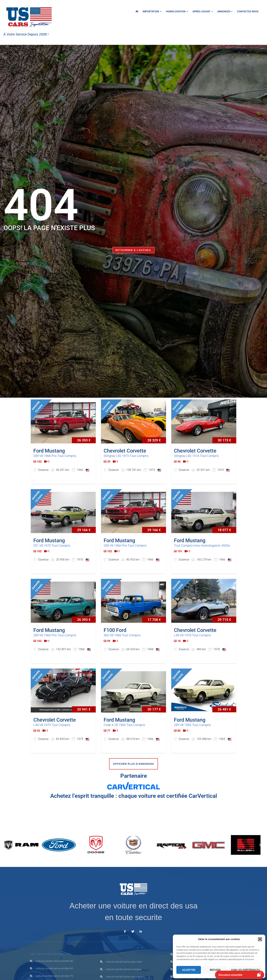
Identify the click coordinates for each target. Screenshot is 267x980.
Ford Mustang (49, 451)
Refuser (215, 970)
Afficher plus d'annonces (133, 764)
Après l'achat (203, 11)
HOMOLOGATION (177, 11)
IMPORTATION (152, 11)
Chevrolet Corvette (125, 451)
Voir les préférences (245, 970)
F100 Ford (115, 630)
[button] (260, 939)
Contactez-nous (248, 11)
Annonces (225, 11)
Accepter (189, 970)
